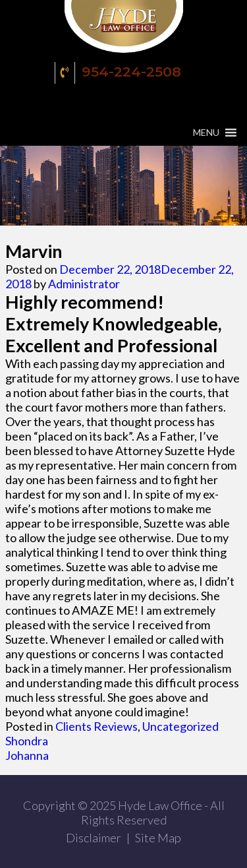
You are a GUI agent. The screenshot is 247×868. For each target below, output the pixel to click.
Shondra (27, 741)
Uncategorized (180, 726)
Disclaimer (94, 838)
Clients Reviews (96, 726)
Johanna (27, 755)
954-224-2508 (120, 73)
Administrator (84, 284)
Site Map (158, 838)
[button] (206, 133)
